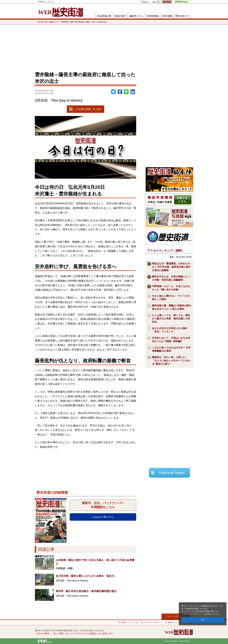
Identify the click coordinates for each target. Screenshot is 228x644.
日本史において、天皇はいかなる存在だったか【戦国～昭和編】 (171, 340)
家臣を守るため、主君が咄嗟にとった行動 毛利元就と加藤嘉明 (171, 278)
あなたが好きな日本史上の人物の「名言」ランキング (170, 330)
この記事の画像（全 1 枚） (88, 109)
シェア (120, 92)
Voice (144, 2)
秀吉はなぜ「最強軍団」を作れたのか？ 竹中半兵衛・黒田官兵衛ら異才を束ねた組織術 (171, 267)
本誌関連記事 (104, 16)
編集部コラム (136, 16)
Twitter (114, 92)
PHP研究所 (181, 2)
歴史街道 (167, 2)
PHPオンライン (46, 2)
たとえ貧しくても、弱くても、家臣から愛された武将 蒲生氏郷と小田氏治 (171, 319)
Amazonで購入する (103, 517)
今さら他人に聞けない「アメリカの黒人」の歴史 (171, 298)
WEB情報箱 (153, 16)
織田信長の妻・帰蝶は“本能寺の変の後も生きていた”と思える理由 (172, 307)
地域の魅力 (120, 16)
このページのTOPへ (176, 616)
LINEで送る (126, 92)
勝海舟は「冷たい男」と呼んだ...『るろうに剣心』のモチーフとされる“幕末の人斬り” (171, 361)
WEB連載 (167, 16)
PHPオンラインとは (129, 622)
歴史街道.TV (182, 16)
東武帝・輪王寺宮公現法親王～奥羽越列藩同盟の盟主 (86, 591)
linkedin (133, 92)
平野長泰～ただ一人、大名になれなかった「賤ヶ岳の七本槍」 (171, 288)
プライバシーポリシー (193, 614)
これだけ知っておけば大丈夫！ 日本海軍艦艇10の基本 (171, 349)
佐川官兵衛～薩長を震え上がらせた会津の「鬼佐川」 (86, 576)
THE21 (155, 2)
